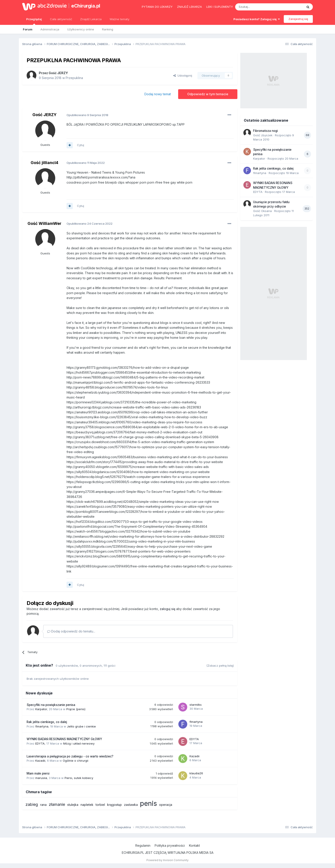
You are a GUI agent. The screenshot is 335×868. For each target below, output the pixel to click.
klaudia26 (196, 773)
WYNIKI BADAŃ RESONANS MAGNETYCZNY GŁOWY (64, 739)
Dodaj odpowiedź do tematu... (71, 631)
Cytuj (81, 145)
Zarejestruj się (298, 19)
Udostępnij (183, 75)
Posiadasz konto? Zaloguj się (257, 19)
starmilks (196, 705)
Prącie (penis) (76, 709)
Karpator (41, 709)
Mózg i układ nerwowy (79, 743)
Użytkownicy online (81, 29)
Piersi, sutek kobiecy (79, 778)
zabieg (32, 804)
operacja (166, 805)
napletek (87, 805)
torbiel (100, 805)
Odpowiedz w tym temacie (208, 94)
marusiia (41, 778)
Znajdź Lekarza (91, 19)
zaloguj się (167, 609)
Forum (28, 29)
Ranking (108, 29)
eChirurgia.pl (86, 6)
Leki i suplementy (220, 7)
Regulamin (143, 845)
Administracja (50, 29)
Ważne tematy (119, 19)
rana (43, 805)
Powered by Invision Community (167, 860)
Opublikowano (87, 115)
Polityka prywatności (170, 845)
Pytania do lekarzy (157, 7)
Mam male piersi (38, 773)
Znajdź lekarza (189, 7)
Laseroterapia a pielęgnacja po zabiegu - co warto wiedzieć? (70, 756)
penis (148, 803)
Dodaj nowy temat (158, 94)
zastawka (131, 805)
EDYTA (40, 743)
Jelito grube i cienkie (81, 726)
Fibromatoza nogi (265, 131)
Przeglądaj (34, 21)
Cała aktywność (61, 19)
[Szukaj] (258, 7)
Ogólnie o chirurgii (76, 761)
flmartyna (42, 726)
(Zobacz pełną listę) (220, 666)
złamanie (57, 804)
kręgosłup (114, 805)
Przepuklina (74, 78)
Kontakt (194, 845)
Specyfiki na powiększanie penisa (51, 705)
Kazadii (40, 761)
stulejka (73, 805)
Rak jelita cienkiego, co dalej (47, 722)
